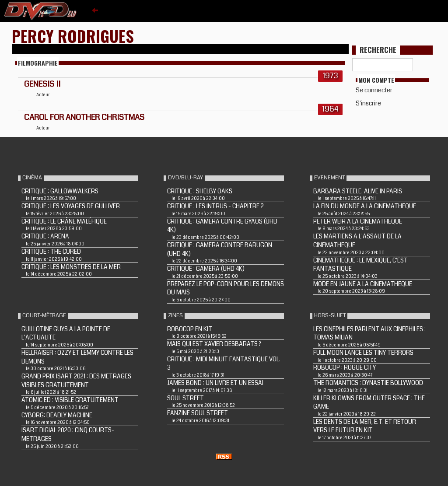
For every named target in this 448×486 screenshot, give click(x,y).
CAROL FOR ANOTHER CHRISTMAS (84, 117)
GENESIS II (42, 84)
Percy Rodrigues (73, 36)
